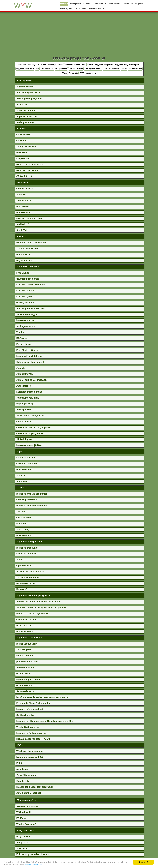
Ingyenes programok (27, 548)
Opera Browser (24, 566)
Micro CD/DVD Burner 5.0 (30, 164)
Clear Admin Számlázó (28, 620)
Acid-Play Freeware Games (31, 308)
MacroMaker (23, 207)
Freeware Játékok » (28, 267)
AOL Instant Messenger (29, 793)
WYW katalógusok (88, 73)
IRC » (20, 745)
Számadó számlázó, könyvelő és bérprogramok (41, 608)
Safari (19, 560)
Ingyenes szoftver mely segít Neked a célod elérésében (45, 721)
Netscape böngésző (27, 554)
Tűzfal (124, 69)
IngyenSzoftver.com (27, 644)
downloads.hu (24, 674)
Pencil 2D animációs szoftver (32, 506)
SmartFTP (22, 481)
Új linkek (87, 4)
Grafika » (22, 488)
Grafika (90, 65)
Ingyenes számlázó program (31, 733)
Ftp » (20, 452)
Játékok (21, 368)
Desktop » (23, 183)
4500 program (24, 650)
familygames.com (26, 326)
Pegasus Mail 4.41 (26, 260)
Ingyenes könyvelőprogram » (34, 596)
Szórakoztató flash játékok (30, 416)
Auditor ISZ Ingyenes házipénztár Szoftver (39, 602)
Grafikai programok (27, 500)
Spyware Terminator (27, 116)
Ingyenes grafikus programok (32, 494)
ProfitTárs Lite (24, 626)
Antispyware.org (25, 122)
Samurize (21, 195)
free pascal (22, 842)
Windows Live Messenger (30, 751)
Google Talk (23, 781)
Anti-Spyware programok (30, 99)
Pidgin (20, 763)
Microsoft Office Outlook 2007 (32, 243)
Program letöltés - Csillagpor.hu (33, 703)
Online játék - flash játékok (30, 362)
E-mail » (22, 236)
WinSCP (21, 476)
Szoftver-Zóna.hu (26, 691)
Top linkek (98, 4)
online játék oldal (25, 303)
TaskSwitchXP (24, 201)
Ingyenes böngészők (104, 65)
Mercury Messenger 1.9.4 (30, 757)
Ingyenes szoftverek (25, 69)
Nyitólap (64, 4)
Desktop (52, 65)
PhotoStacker (24, 212)
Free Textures (24, 535)
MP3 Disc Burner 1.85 (28, 170)
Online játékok (24, 422)
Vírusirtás (74, 73)
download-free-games (28, 279)
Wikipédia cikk (24, 812)
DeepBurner (23, 159)
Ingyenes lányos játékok (29, 445)
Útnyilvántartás (135, 69)
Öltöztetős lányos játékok (30, 433)
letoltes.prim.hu (25, 656)
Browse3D (22, 589)
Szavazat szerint (113, 4)
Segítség (139, 4)
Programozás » (26, 830)
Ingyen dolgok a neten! (28, 679)
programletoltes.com (27, 662)
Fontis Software (25, 631)
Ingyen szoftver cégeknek (30, 709)
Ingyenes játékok (25, 320)
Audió (44, 65)
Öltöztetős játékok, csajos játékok (34, 427)
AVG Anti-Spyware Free (29, 93)
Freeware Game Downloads (31, 285)
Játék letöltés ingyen (27, 314)
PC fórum (21, 818)
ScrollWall (22, 230)
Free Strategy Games (28, 350)
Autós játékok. (24, 410)
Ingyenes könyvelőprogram (127, 65)
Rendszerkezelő (76, 69)
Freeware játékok (25, 291)
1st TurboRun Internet (28, 577)
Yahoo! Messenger (26, 775)
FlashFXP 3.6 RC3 (26, 458)
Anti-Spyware (33, 65)
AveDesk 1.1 (23, 224)
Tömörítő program (112, 69)
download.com (24, 685)
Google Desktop (25, 189)
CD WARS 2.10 (24, 176)
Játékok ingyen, (25, 374)
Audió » (21, 129)
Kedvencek (128, 4)
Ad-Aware (22, 105)
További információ (34, 865)
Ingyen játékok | (25, 404)
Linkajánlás (75, 4)
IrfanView (21, 524)
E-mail (60, 65)
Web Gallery (23, 529)
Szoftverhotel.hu (25, 715)
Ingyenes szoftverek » (29, 638)
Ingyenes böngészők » (30, 542)
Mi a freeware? (47, 69)
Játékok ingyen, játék (28, 398)
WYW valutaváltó (97, 9)
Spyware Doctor (25, 87)
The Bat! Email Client (28, 249)
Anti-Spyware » (26, 81)
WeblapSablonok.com (28, 727)
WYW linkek (81, 9)
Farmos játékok (25, 344)
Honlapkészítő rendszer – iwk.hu (34, 739)
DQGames (22, 338)
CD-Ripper (22, 141)
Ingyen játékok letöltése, (29, 356)
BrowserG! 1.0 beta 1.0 (28, 583)
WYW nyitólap (67, 9)
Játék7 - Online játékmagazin (32, 380)
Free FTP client (24, 470)
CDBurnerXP (23, 135)
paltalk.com (23, 769)
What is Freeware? (26, 824)
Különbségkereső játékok (30, 392)
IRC (37, 69)
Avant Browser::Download (30, 572)
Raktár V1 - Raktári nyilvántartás (33, 614)
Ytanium (21, 332)
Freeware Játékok (73, 65)
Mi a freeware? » (26, 800)
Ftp (84, 65)
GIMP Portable (24, 518)
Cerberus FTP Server (27, 464)
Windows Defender (26, 110)
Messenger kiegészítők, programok (35, 787)
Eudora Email (23, 255)
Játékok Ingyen (24, 439)
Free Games (23, 273)
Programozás (61, 69)
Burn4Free (22, 153)
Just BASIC (22, 848)
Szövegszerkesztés (93, 69)
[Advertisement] (79, 35)
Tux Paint (21, 512)
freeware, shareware (27, 806)
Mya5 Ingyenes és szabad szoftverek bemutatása (42, 697)
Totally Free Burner (27, 147)
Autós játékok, (24, 386)
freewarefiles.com (26, 668)
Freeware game (25, 297)
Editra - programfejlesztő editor (33, 854)
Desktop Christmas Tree (29, 218)
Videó (65, 73)
